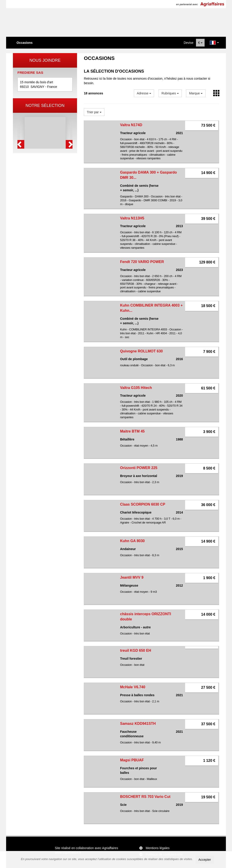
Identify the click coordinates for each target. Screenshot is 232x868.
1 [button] (39, 184)
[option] (45, 148)
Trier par (94, 112)
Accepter (205, 860)
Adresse (144, 93)
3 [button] (48, 184)
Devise (189, 43)
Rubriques (170, 93)
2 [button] (43, 184)
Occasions (25, 43)
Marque (196, 93)
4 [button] (52, 184)
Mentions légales (158, 848)
